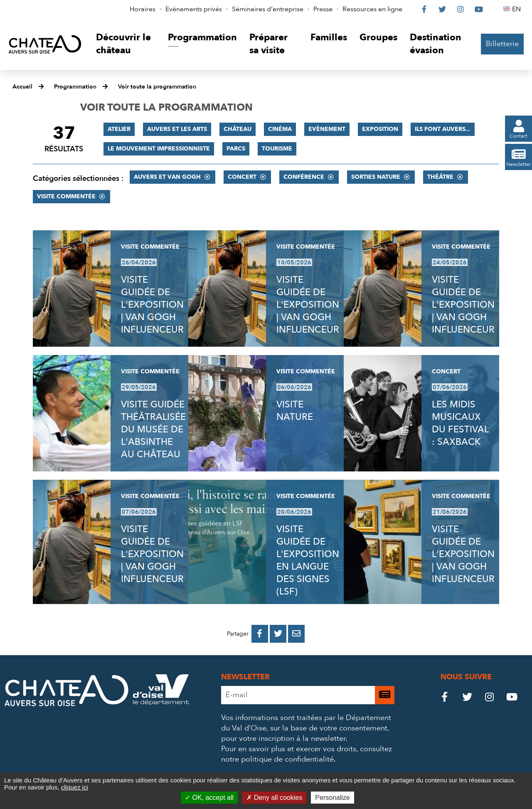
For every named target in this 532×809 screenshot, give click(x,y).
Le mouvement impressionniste (159, 149)
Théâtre (440, 177)
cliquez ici (75, 787)
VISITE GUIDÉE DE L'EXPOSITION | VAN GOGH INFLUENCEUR (152, 305)
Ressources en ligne (372, 9)
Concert (242, 177)
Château (238, 129)
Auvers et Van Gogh (167, 177)
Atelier (119, 129)
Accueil (22, 87)
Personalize (332, 798)
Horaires (143, 9)
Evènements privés (194, 9)
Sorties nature (376, 177)
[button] (126, 44)
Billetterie (502, 44)
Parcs (236, 149)
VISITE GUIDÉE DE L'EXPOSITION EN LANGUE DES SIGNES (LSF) (308, 560)
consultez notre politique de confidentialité (307, 754)
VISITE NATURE (295, 411)
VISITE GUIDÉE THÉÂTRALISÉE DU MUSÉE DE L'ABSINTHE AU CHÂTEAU (153, 429)
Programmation (75, 87)
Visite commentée (66, 196)
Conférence (304, 177)
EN (518, 9)
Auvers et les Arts (177, 129)
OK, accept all (209, 798)
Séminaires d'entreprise (268, 9)
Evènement (327, 129)
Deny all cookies (274, 798)
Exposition (380, 129)
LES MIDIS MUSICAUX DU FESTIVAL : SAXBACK (460, 423)
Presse (323, 9)
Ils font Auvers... (443, 129)
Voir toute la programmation (157, 87)
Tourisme (277, 149)
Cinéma (280, 129)
